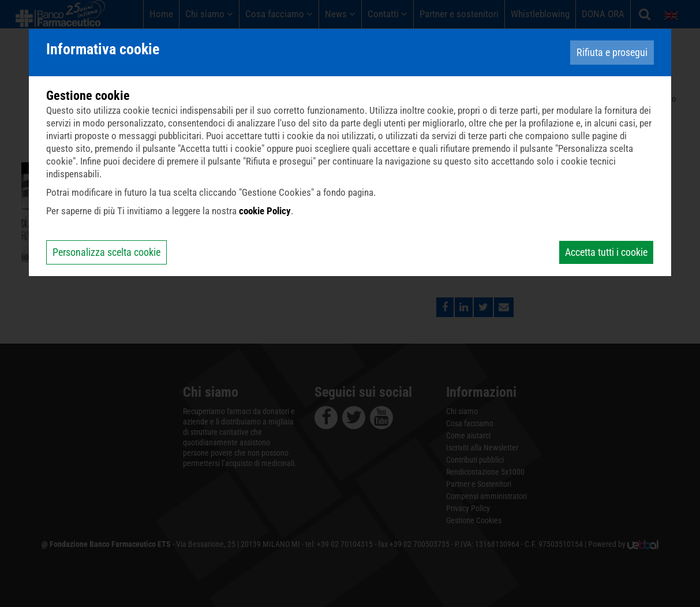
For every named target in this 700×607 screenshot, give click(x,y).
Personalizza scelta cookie (106, 252)
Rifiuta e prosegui (612, 52)
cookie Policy (265, 211)
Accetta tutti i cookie (606, 252)
